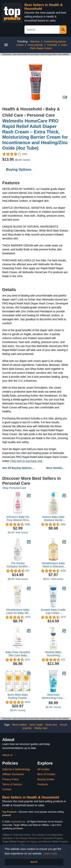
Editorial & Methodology (16, 769)
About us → (9, 755)
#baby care (41, 728)
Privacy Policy (11, 779)
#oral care (51, 725)
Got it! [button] (34, 862)
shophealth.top (18, 822)
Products (43, 784)
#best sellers (19, 725)
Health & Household (22, 109)
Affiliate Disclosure (13, 774)
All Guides (44, 769)
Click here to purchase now (26, 461)
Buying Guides (46, 779)
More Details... (55, 468)
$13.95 (16, 159)
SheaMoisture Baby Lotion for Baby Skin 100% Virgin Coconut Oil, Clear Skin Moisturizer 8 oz (18, 611)
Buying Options (19, 170)
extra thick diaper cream (49, 47)
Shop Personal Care (14, 488)
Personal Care (41, 115)
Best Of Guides (46, 774)
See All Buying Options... (18, 468)
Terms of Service (12, 784)
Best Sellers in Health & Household (31, 797)
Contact (7, 789)
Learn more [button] (50, 853)
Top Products (10, 812)
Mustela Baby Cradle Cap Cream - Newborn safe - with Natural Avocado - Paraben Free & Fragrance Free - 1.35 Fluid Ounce (53, 611)
